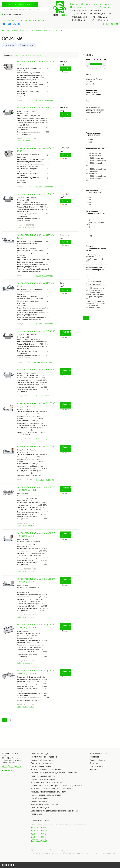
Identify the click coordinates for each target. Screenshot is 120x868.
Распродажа (37, 814)
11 (88, 127)
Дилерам (105, 4)
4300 (88, 202)
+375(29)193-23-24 (79, 20)
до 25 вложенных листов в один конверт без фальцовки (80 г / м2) (95, 296)
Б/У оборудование (39, 798)
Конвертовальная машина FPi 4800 (36, 370)
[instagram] (20, 24)
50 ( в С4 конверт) (94, 282)
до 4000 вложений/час (96, 161)
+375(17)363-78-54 (79, 17)
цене (27, 55)
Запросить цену (67, 333)
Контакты (104, 7)
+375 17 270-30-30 (39, 828)
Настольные (9, 45)
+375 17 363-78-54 (39, 834)
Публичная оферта (38, 850)
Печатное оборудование (42, 754)
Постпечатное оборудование (44, 757)
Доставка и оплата (12, 21)
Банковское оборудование (43, 779)
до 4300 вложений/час (96, 169)
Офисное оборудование (42, 760)
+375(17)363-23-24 (99, 17)
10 (88, 124)
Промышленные (27, 45)
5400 (88, 205)
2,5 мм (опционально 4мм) (95, 224)
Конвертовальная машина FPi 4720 (36, 194)
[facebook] (4, 24)
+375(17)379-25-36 (103, 14)
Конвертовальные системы (18, 31)
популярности (35, 55)
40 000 (89, 140)
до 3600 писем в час (95, 158)
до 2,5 (89, 236)
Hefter (89, 82)
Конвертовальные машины (42, 31)
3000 (88, 197)
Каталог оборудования (20, 4)
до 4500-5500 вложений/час (92, 173)
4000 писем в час (93, 153)
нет (88, 101)
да (88, 99)
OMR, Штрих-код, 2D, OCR (95, 260)
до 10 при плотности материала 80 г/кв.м (95, 289)
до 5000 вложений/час (96, 176)
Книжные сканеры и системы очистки (48, 770)
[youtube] (14, 24)
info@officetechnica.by (81, 14)
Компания (75, 4)
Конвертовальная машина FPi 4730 (36, 108)
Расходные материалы (41, 766)
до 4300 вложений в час (95, 164)
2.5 (88, 227)
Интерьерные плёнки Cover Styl (45, 804)
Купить (65, 69)
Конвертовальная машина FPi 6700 (36, 446)
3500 (88, 200)
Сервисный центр (90, 4)
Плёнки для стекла (39, 801)
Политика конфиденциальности (62, 850)
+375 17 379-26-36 (39, 831)
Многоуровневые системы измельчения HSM (51, 789)
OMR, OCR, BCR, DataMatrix (93, 256)
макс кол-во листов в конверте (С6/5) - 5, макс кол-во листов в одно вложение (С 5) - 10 (95, 304)
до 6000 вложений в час (95, 180)
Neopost (90, 84)
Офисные (59, 31)
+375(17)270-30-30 (99, 20)
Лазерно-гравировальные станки (46, 795)
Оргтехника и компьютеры (43, 763)
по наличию (19, 55)
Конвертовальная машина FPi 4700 (36, 331)
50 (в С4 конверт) (93, 284)
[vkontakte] (9, 24)
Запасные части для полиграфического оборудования (55, 811)
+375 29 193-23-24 (39, 840)
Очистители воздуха (40, 808)
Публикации (30, 21)
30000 (89, 142)
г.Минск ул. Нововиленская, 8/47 (87, 10)
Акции (41, 21)
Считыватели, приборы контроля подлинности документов (57, 785)
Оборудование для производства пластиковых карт (54, 773)
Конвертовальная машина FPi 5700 (36, 403)
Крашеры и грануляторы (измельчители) (49, 792)
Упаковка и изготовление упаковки (47, 782)
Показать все (91, 183)
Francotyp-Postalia (94, 79)
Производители (78, 7)
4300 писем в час (93, 156)
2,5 (88, 220)
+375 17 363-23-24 (39, 837)
